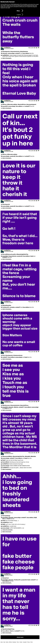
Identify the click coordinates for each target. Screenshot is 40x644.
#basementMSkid (7, 456)
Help (4, 642)
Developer (14, 642)
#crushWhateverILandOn (9, 254)
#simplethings (6, 516)
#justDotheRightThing (8, 629)
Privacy (28, 642)
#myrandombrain (15, 52)
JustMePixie (7, 48)
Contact (21, 642)
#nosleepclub (6, 52)
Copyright (25, 642)
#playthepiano (24, 52)
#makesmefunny (18, 355)
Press (18, 642)
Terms (32, 642)
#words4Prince (22, 105)
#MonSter (33, 456)
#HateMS (27, 456)
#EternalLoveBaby (12, 105)
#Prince (5, 105)
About (2, 642)
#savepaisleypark (31, 105)
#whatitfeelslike (7, 305)
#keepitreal (6, 578)
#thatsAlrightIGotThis (22, 254)
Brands (7, 642)
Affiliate (10, 642)
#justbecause (6, 405)
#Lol (4, 355)
